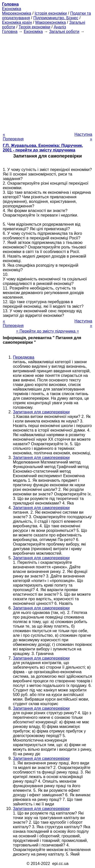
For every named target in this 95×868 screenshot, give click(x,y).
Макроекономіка (51, 22)
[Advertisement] (48, 81)
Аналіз (60, 27)
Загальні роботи (64, 32)
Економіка (12, 9)
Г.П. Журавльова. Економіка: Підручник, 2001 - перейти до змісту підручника (43, 148)
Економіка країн (17, 22)
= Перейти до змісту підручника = (48, 331)
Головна (10, 32)
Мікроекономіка (17, 13)
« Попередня (13, 137)
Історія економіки (51, 13)
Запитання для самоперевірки (41, 412)
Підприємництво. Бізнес (56, 18)
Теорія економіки (34, 27)
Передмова (24, 357)
